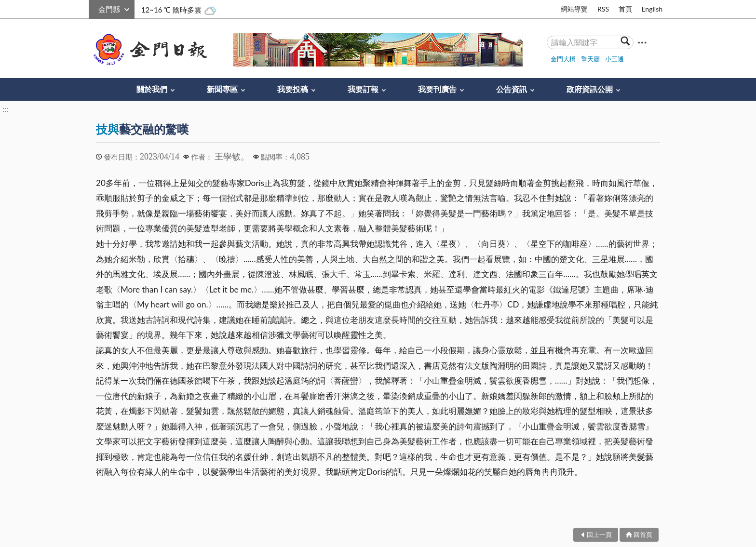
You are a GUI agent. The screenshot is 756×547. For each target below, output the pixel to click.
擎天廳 (590, 59)
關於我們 (152, 89)
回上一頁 (599, 534)
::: (94, 8)
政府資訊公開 (590, 89)
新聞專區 (222, 89)
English (652, 9)
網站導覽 (574, 9)
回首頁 (643, 534)
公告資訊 (512, 89)
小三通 (614, 59)
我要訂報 (363, 89)
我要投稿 (293, 89)
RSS (603, 9)
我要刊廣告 (437, 89)
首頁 (625, 9)
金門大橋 (563, 59)
